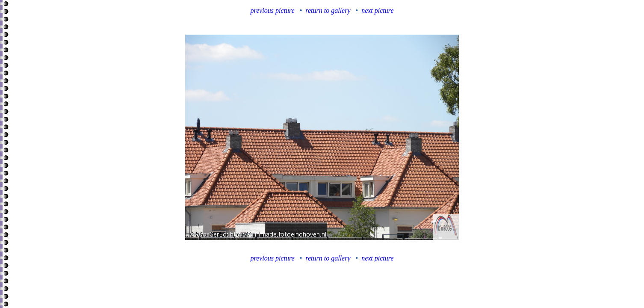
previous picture (273, 10)
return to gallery (328, 10)
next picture (377, 10)
